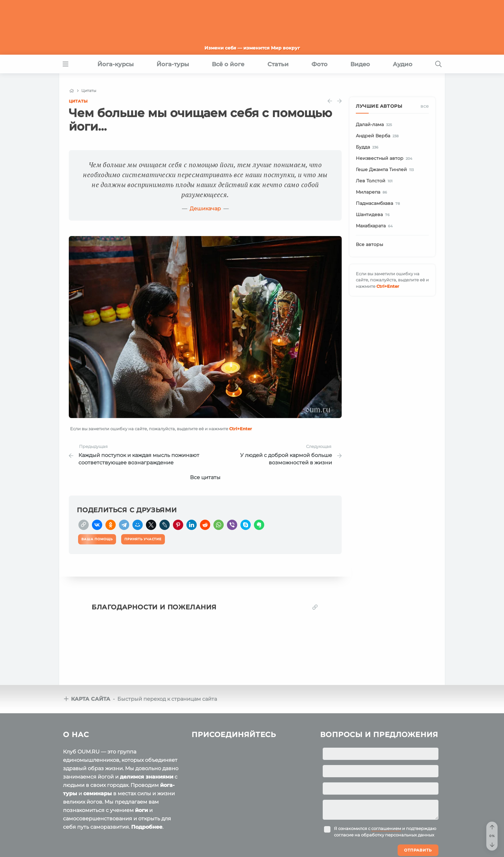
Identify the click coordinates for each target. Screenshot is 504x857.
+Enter (241, 429)
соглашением (386, 828)
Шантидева (374, 215)
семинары (98, 793)
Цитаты (78, 101)
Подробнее (147, 827)
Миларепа (373, 192)
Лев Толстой (375, 181)
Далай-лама (375, 125)
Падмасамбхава (379, 204)
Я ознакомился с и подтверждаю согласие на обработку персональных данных (385, 832)
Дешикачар (205, 209)
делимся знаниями (147, 777)
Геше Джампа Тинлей (386, 170)
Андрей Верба (378, 136)
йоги (141, 810)
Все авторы (369, 244)
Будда (368, 147)
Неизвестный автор (385, 159)
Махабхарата (375, 226)
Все (425, 106)
